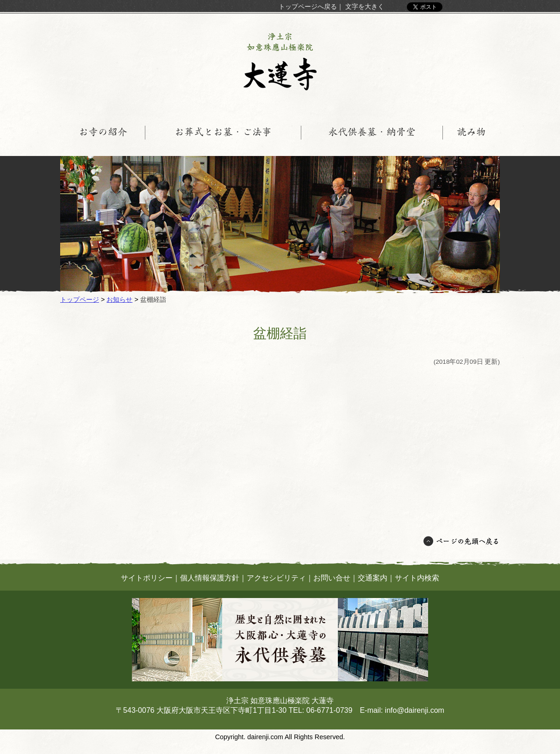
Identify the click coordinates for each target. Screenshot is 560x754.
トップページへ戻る (308, 6)
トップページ (80, 299)
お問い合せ (332, 578)
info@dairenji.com (415, 710)
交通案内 (373, 578)
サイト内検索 (417, 578)
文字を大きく (365, 6)
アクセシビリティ (276, 578)
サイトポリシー (147, 578)
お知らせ (119, 299)
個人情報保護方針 (210, 578)
